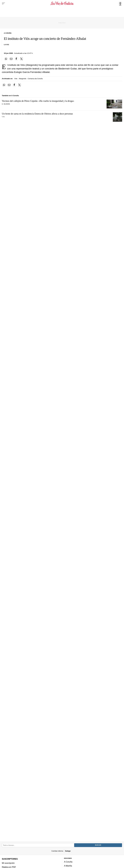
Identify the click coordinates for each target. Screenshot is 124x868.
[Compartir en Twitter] (22, 59)
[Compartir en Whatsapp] (6, 59)
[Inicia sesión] (120, 3)
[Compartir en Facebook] (16, 59)
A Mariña (68, 866)
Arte (16, 79)
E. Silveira (6, 104)
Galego (68, 851)
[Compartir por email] (11, 59)
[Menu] (3, 3)
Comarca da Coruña (35, 79)
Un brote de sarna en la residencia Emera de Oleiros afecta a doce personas (37, 114)
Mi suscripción (8, 863)
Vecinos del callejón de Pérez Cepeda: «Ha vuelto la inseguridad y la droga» (38, 101)
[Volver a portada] (62, 3)
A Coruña (68, 862)
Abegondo (22, 79)
